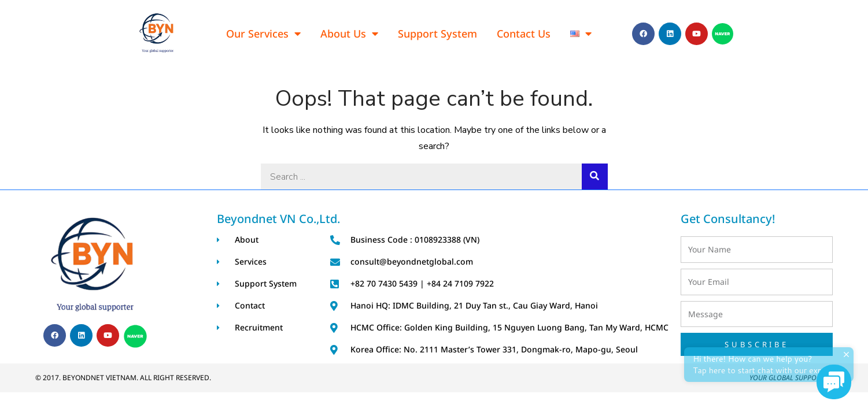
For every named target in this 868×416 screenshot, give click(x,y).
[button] (834, 382)
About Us (349, 34)
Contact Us (524, 34)
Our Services (263, 34)
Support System (437, 34)
